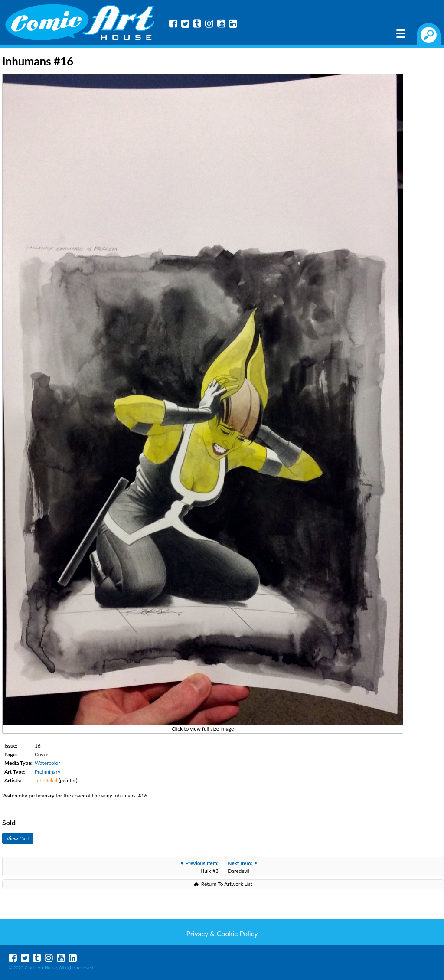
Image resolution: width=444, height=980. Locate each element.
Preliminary (47, 772)
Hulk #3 (199, 867)
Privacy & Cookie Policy (222, 933)
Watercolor (47, 763)
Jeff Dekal (46, 780)
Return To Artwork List (227, 884)
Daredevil (242, 867)
